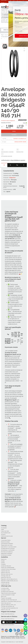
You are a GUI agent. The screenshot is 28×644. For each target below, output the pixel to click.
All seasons (13, 182)
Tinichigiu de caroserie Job (8, 606)
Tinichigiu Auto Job (6, 576)
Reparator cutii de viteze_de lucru (9, 579)
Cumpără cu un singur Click (20, 139)
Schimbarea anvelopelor (7, 544)
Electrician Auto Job (6, 577)
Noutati (3, 561)
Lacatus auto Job (5, 584)
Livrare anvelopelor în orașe (8, 595)
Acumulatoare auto (6, 533)
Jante (2, 529)
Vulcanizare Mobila (6, 540)
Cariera (3, 12)
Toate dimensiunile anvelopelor (9, 593)
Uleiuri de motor (5, 531)
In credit (14, 135)
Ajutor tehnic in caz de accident (9, 547)
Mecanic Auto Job (5, 572)
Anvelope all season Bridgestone (8, 121)
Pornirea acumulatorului (7, 552)
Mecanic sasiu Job (6, 610)
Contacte (3, 564)
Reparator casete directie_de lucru (9, 581)
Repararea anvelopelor (7, 553)
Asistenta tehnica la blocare (8, 549)
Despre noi (4, 559)
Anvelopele (4, 528)
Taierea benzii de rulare (7, 545)
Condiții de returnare (6, 566)
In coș (14, 131)
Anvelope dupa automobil (7, 592)
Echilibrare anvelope (6, 555)
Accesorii (4, 3)
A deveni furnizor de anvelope (8, 569)
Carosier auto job (5, 582)
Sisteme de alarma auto (7, 536)
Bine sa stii (4, 596)
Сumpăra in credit (5, 590)
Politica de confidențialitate (8, 568)
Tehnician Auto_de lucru (7, 574)
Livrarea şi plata (5, 588)
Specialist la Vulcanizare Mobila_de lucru (11, 601)
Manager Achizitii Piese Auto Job (9, 600)
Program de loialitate (6, 598)
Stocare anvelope (5, 542)
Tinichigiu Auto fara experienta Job (9, 608)
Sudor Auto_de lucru (6, 603)
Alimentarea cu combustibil (8, 550)
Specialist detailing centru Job (8, 605)
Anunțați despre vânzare (20, 142)
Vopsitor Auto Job (5, 571)
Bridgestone (12, 178)
